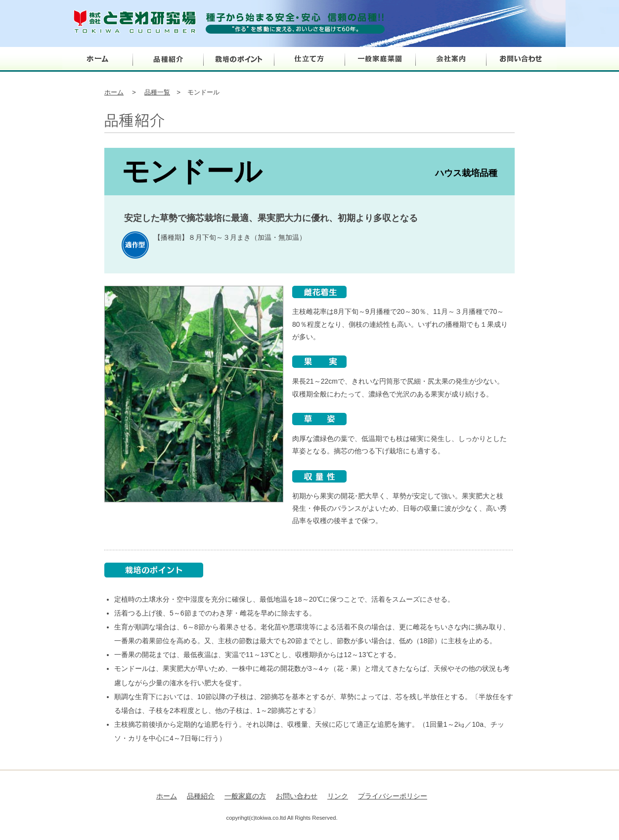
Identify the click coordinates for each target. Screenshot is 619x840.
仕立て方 (310, 59)
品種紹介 (168, 59)
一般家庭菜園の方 (380, 59)
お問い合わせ (522, 59)
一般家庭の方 (245, 796)
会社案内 (451, 59)
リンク (338, 796)
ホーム (98, 59)
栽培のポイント (239, 59)
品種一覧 (157, 92)
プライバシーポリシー (393, 796)
